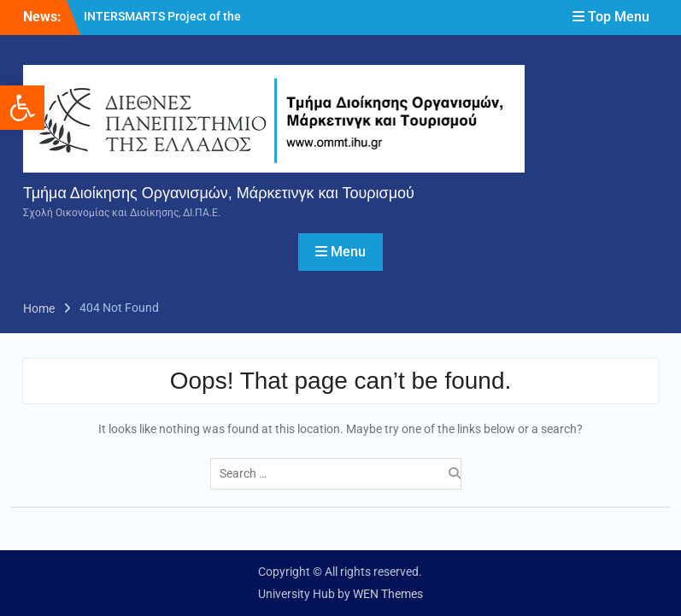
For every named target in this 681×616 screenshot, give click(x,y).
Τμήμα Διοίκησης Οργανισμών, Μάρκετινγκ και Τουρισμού (219, 193)
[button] (22, 108)
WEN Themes (388, 594)
